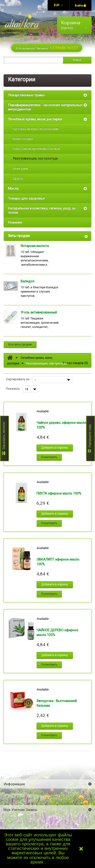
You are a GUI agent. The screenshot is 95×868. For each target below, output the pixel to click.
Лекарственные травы (26, 95)
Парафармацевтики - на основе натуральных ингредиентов (45, 107)
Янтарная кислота (35, 246)
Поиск (77, 60)
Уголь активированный (39, 312)
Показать (13, 389)
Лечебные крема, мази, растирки (35, 119)
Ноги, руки (20, 168)
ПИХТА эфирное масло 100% (59, 493)
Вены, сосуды (23, 139)
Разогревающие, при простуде (35, 159)
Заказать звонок (4, 439)
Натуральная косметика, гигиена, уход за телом (42, 210)
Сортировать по (18, 379)
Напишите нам (90, 438)
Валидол (27, 281)
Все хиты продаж (20, 344)
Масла (13, 188)
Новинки (15, 222)
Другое (18, 178)
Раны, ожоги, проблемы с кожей (36, 149)
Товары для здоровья (26, 198)
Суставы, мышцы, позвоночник (36, 129)
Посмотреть (49, 457)
